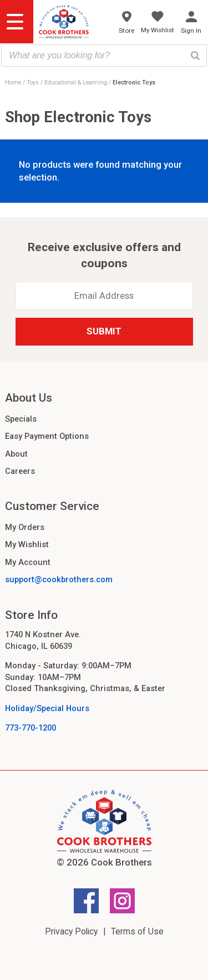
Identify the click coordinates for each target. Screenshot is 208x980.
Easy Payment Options (47, 436)
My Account (28, 562)
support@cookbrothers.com (59, 579)
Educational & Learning (76, 82)
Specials (21, 419)
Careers (20, 471)
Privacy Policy (71, 931)
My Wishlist (27, 544)
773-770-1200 (31, 728)
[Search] (195, 56)
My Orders (25, 527)
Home (13, 82)
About (16, 454)
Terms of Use (137, 931)
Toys (33, 82)
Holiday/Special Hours (47, 708)
